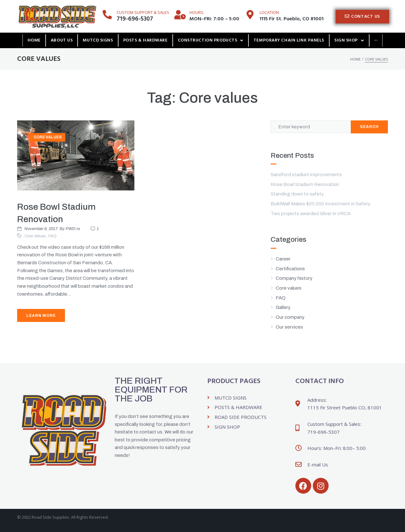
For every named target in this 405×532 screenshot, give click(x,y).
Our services (289, 327)
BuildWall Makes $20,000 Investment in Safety (321, 204)
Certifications (290, 269)
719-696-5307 (135, 19)
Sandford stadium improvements (306, 175)
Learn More (41, 316)
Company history (294, 278)
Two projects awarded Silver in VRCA (311, 214)
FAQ (52, 236)
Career (283, 259)
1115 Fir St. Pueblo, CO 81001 (292, 19)
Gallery (283, 307)
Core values (48, 137)
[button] (362, 17)
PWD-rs (73, 229)
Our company (290, 317)
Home (355, 59)
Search (369, 127)
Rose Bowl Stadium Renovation (305, 184)
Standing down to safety (297, 194)
